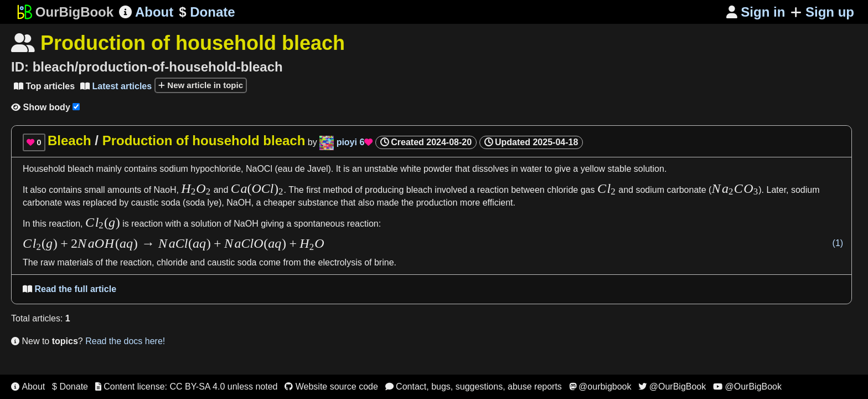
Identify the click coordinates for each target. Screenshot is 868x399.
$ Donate (70, 387)
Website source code (331, 387)
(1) (838, 243)
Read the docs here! (125, 341)
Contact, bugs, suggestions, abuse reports (474, 387)
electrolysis (340, 262)
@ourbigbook (600, 387)
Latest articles (116, 86)
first (313, 190)
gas (589, 190)
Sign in (756, 12)
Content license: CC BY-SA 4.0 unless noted (187, 387)
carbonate (42, 203)
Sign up (822, 12)
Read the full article (69, 289)
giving (272, 224)
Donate (207, 12)
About (146, 12)
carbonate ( (689, 190)
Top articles (44, 86)
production (437, 203)
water (531, 169)
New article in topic (201, 85)
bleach (81, 169)
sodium (174, 169)
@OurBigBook (672, 387)
